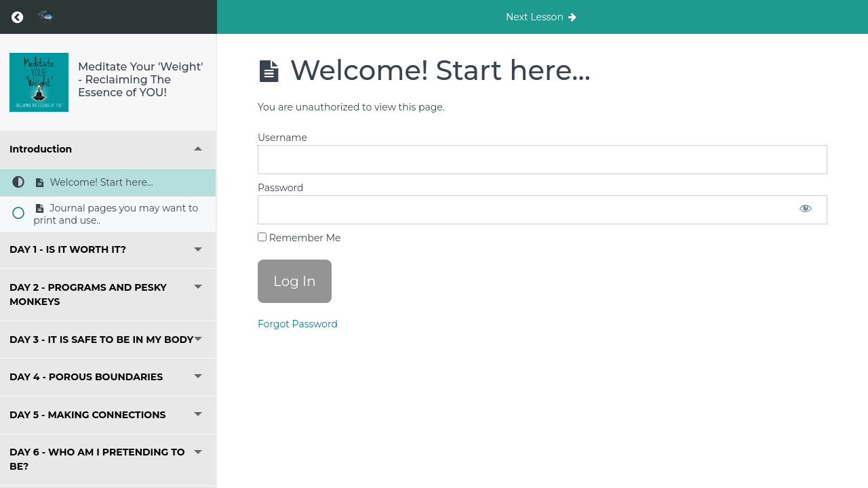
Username (282, 138)
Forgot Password (298, 324)
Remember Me (299, 238)
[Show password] (806, 210)
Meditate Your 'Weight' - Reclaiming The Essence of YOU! (141, 80)
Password (280, 188)
